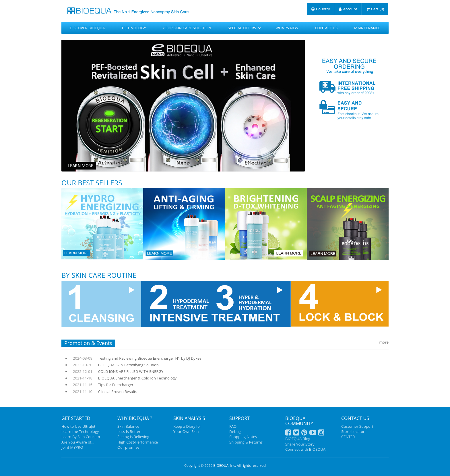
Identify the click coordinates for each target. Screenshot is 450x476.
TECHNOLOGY (134, 28)
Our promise (128, 447)
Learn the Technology (80, 431)
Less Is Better (129, 431)
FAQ (233, 426)
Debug (235, 431)
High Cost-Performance (138, 442)
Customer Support (357, 426)
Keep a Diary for (187, 426)
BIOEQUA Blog (298, 439)
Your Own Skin (186, 431)
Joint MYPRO (72, 447)
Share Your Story (300, 444)
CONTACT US (326, 28)
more (384, 342)
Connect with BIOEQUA (305, 449)
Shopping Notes (243, 437)
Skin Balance (128, 426)
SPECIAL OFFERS (244, 28)
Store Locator (353, 431)
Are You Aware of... (78, 442)
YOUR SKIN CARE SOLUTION (187, 28)
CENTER (348, 437)
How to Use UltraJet (78, 426)
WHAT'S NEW (287, 28)
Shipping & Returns (246, 442)
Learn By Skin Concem (81, 437)
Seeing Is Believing (133, 437)
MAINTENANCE (367, 28)
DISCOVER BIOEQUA (87, 28)
